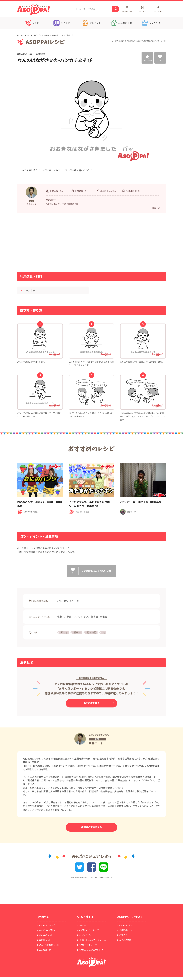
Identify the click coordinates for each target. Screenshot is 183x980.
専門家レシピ (45, 940)
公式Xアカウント (87, 945)
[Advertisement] (62, 242)
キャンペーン (85, 935)
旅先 (69, 616)
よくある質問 (125, 940)
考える (64, 632)
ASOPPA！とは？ (127, 925)
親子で (77, 632)
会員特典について (127, 930)
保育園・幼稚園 (99, 616)
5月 (72, 601)
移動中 (61, 616)
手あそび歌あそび (70, 204)
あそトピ (83, 925)
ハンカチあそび (53, 204)
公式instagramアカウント (91, 940)
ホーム (20, 35)
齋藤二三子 (96, 743)
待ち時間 (91, 632)
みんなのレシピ (46, 935)
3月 (59, 601)
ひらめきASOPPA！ (48, 930)
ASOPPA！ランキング (89, 930)
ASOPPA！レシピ (32, 35)
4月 (65, 601)
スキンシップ (81, 616)
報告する (156, 208)
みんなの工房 (45, 950)
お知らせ (123, 935)
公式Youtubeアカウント (90, 950)
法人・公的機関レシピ (49, 945)
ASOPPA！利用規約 (145, 41)
